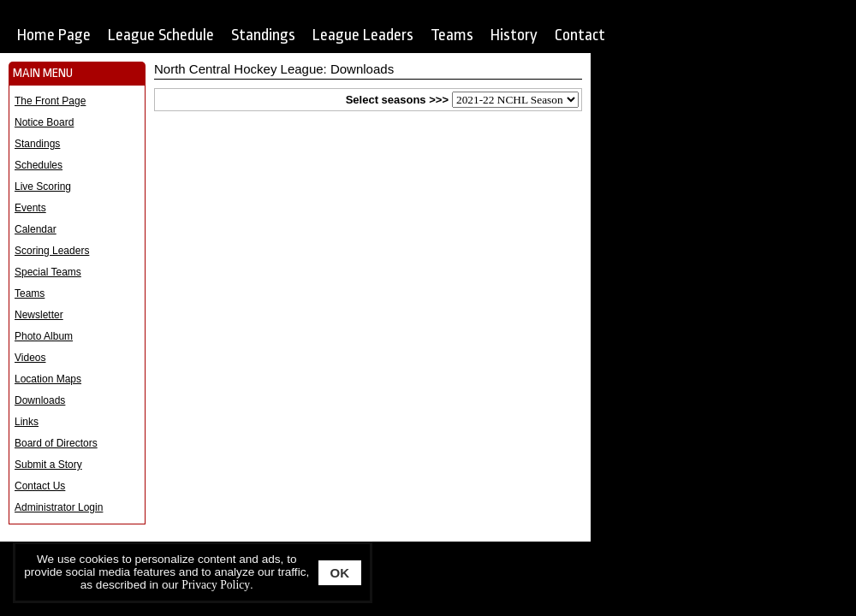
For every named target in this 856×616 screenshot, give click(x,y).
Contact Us (40, 486)
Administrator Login (59, 507)
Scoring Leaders (52, 251)
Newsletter (39, 315)
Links (27, 422)
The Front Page (50, 101)
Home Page (54, 35)
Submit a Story (48, 465)
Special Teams (48, 272)
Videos (30, 358)
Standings (263, 35)
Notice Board (44, 122)
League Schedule (161, 35)
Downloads (40, 400)
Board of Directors (56, 443)
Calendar (36, 229)
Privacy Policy (216, 585)
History (514, 35)
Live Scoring (43, 187)
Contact (580, 35)
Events (30, 208)
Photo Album (44, 336)
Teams (452, 35)
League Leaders (363, 35)
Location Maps (48, 379)
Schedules (39, 165)
